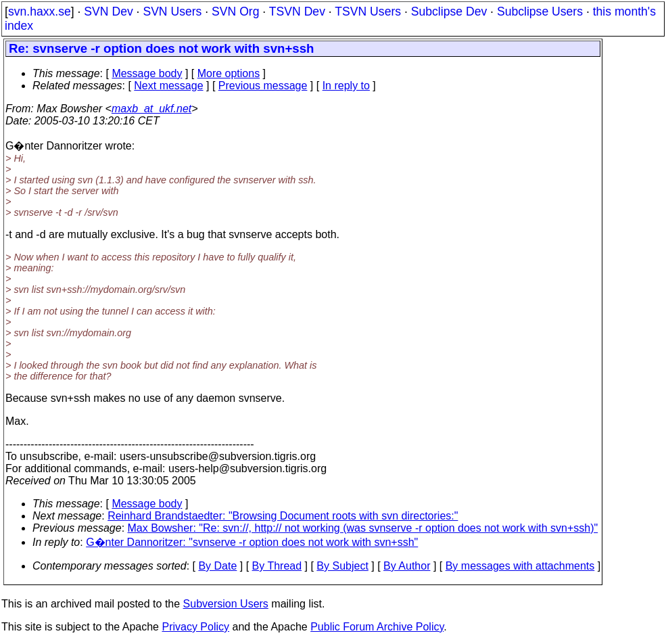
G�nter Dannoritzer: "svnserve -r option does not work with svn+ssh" (252, 542)
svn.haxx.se (40, 11)
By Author (407, 566)
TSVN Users (368, 11)
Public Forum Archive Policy (377, 627)
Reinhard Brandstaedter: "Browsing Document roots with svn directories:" (283, 516)
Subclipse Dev (449, 11)
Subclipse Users (540, 11)
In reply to (346, 86)
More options (229, 73)
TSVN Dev (297, 11)
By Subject (342, 566)
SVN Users (172, 11)
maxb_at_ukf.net (151, 109)
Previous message (263, 86)
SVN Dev (108, 11)
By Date (217, 566)
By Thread (277, 566)
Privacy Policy (195, 627)
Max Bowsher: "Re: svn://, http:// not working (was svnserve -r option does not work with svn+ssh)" (363, 528)
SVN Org (235, 11)
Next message (168, 86)
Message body (147, 73)
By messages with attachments (520, 566)
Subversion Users (226, 604)
